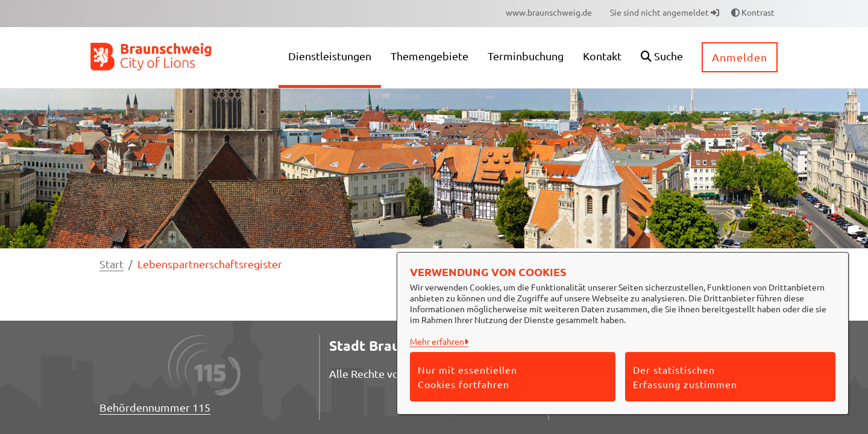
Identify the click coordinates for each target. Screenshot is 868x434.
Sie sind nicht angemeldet (665, 12)
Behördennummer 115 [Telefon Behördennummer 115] (155, 407)
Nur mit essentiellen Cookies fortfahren (467, 377)
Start (112, 264)
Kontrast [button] (753, 12)
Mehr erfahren (437, 341)
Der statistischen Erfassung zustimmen (685, 377)
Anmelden (740, 57)
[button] (662, 58)
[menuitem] (549, 12)
